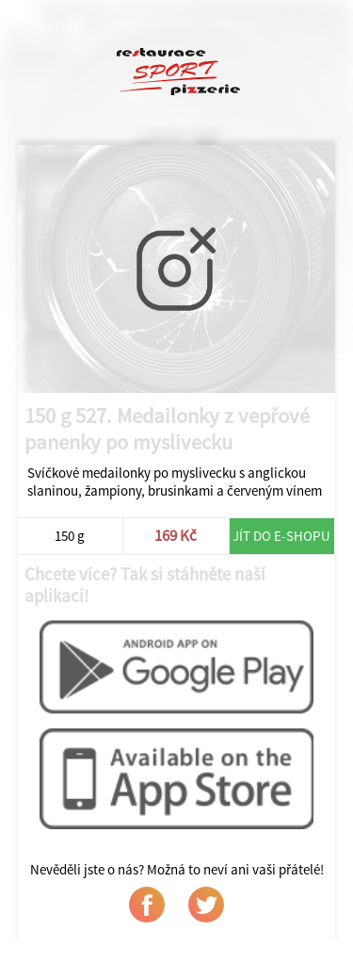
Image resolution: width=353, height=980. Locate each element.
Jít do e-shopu (281, 536)
